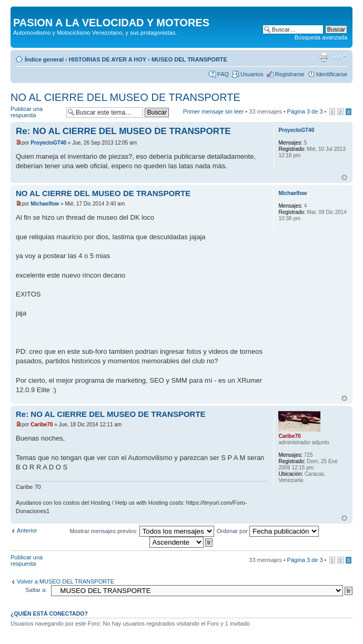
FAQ (223, 74)
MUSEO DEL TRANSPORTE (189, 59)
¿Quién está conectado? (49, 614)
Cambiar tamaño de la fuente (340, 57)
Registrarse (289, 74)
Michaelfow (45, 204)
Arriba (344, 177)
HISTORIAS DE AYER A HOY (108, 59)
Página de (305, 111)
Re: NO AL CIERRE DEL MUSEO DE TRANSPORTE (123, 131)
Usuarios (252, 74)
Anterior (27, 530)
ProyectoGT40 (48, 143)
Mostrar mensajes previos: (142, 531)
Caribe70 (42, 425)
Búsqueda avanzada (321, 37)
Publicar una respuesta (36, 112)
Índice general (44, 59)
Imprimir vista (324, 57)
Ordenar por (268, 531)
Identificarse (332, 74)
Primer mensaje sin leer (214, 111)
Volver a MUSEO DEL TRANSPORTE (65, 581)
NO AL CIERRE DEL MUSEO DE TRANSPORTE (125, 97)
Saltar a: (36, 590)
